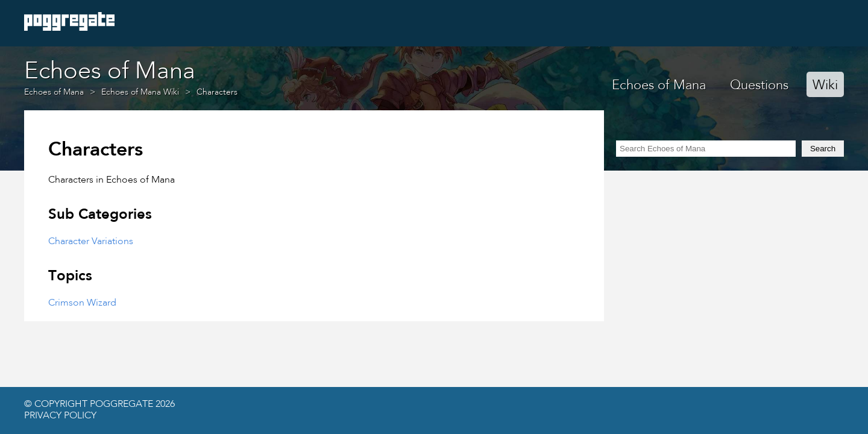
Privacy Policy (60, 416)
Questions (759, 86)
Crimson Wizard (82, 303)
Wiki (825, 86)
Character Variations (91, 242)
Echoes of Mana (659, 86)
